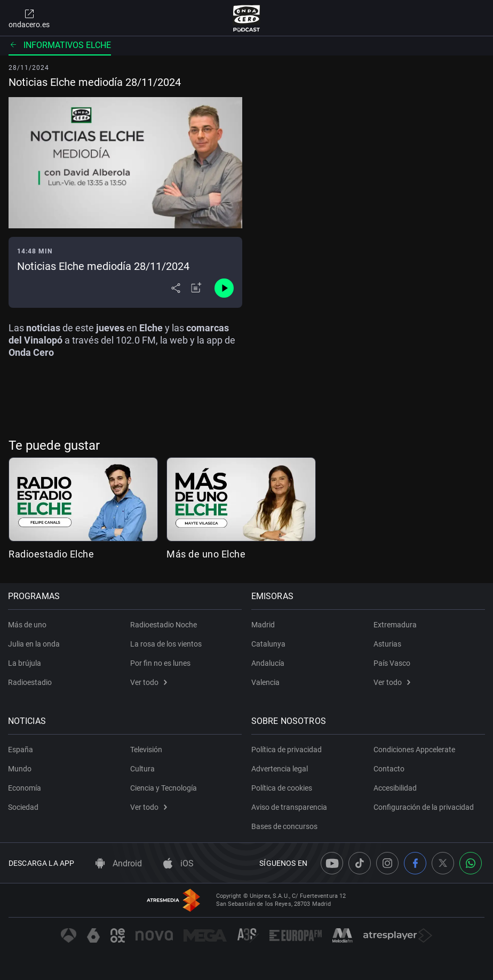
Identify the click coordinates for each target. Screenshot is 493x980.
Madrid (264, 625)
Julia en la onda (34, 644)
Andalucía (268, 663)
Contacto (389, 769)
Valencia (266, 682)
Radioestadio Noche (164, 625)
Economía (25, 788)
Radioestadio (30, 682)
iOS (178, 863)
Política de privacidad (287, 750)
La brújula (25, 663)
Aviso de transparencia (290, 807)
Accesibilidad (395, 788)
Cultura (142, 769)
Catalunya (269, 644)
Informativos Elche (60, 45)
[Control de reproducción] (224, 288)
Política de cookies (282, 788)
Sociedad (24, 807)
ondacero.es (29, 18)
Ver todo (149, 682)
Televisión (146, 750)
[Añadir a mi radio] (196, 288)
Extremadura (395, 625)
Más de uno (28, 625)
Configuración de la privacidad (424, 807)
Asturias (387, 644)
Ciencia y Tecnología (164, 788)
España (21, 750)
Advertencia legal (280, 769)
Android (119, 863)
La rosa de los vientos (166, 644)
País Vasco (392, 663)
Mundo (20, 769)
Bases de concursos (285, 826)
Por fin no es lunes (160, 663)
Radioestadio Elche (51, 554)
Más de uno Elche (206, 554)
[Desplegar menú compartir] (176, 288)
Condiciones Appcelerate (414, 750)
